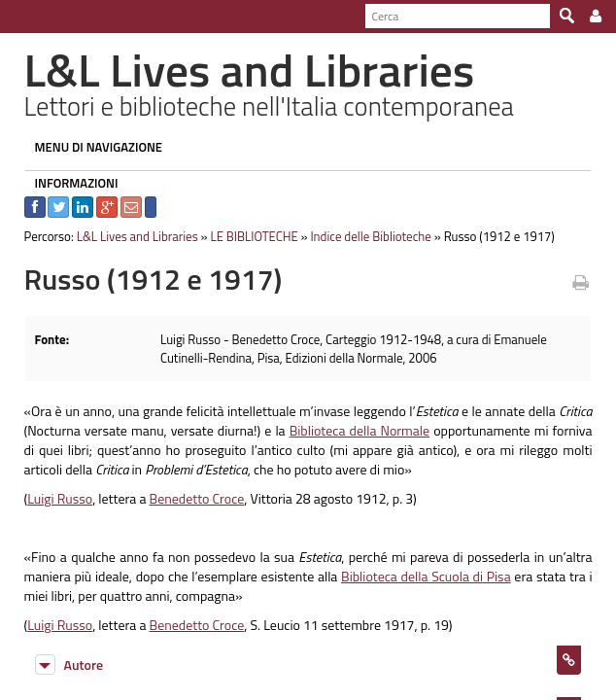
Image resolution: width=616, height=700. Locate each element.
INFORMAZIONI (67, 183)
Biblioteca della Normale (353, 430)
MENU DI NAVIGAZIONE (89, 147)
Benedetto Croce (188, 498)
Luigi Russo (51, 498)
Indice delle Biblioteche (362, 236)
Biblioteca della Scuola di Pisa (411, 576)
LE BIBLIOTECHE (245, 236)
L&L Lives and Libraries (128, 236)
